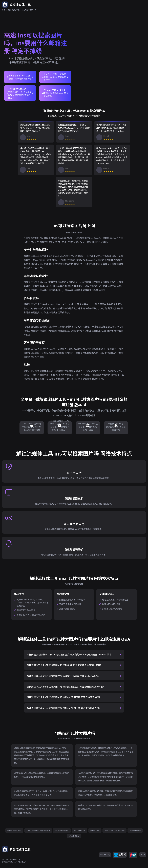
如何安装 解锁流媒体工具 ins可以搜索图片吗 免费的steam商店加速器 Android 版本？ (70, 655)
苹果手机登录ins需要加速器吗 (38, 831)
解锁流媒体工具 (14, 10)
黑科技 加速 (95, 831)
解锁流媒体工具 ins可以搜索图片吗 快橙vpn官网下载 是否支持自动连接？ (64, 708)
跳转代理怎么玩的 (14, 831)
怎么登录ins (74, 836)
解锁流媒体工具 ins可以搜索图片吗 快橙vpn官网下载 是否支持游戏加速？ (64, 697)
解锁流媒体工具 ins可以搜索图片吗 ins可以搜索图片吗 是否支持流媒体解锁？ (66, 687)
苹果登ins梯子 (135, 831)
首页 (4, 10)
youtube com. (79, 830)
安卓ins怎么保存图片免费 (114, 831)
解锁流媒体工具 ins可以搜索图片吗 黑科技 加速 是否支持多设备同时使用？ (65, 665)
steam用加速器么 (62, 831)
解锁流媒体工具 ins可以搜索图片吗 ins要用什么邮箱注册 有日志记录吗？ (64, 676)
